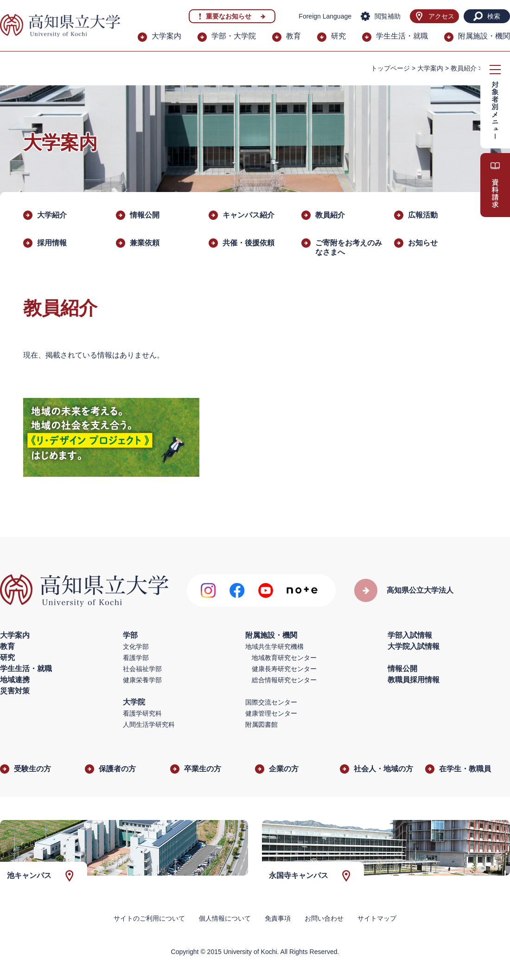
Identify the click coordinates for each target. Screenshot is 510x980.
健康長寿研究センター (284, 669)
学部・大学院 (234, 36)
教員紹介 (464, 68)
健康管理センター (271, 713)
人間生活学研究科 (149, 724)
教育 (293, 36)
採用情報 (52, 243)
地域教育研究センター (284, 658)
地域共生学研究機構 (274, 647)
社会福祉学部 (142, 669)
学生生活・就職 (402, 36)
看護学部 (136, 658)
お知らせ (423, 243)
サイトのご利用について (149, 918)
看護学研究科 (142, 713)
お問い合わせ (324, 918)
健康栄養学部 (142, 680)
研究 (338, 36)
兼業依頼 (145, 243)
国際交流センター (271, 702)
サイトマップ (377, 918)
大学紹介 (52, 215)
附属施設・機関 (484, 36)
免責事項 (278, 918)
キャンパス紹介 (249, 215)
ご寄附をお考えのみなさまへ (349, 247)
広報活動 (423, 215)
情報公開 (145, 215)
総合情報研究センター (284, 680)
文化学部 (136, 647)
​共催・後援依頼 (249, 243)
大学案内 (166, 36)
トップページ (390, 68)
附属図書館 (261, 724)
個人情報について (225, 918)
